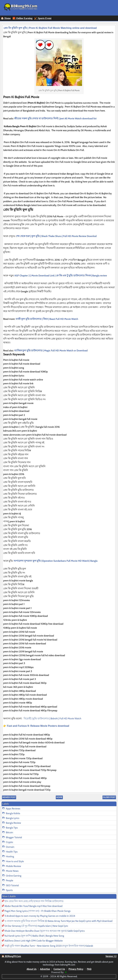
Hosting (10, 856)
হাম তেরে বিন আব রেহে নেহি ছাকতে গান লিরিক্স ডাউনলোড (34, 901)
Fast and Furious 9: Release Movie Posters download (38, 726)
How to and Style (15, 861)
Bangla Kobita (13, 813)
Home (59, 797)
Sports (9, 890)
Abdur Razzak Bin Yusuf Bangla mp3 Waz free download (33, 906)
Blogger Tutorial (14, 837)
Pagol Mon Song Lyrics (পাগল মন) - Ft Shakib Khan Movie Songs (38, 911)
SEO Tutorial (12, 885)
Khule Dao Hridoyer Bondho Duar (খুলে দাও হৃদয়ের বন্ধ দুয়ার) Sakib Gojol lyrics (45, 931)
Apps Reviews (13, 809)
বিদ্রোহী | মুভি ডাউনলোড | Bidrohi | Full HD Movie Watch (53, 718)
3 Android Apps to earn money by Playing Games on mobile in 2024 (40, 916)
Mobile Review (14, 866)
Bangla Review (14, 823)
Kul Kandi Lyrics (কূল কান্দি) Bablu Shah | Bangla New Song (34, 936)
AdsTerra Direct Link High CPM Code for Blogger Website (34, 941)
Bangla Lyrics (13, 818)
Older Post (109, 797)
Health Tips (12, 852)
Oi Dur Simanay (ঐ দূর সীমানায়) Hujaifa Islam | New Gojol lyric (36, 926)
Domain (10, 847)
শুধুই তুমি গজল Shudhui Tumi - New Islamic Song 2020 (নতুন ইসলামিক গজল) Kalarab (49, 946)
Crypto (10, 842)
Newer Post (9, 797)
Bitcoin (10, 832)
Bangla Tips (12, 828)
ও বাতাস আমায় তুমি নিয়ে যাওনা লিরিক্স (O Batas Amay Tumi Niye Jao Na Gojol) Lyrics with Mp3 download (58, 921)
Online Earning (14, 876)
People (10, 880)
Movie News (12, 871)
